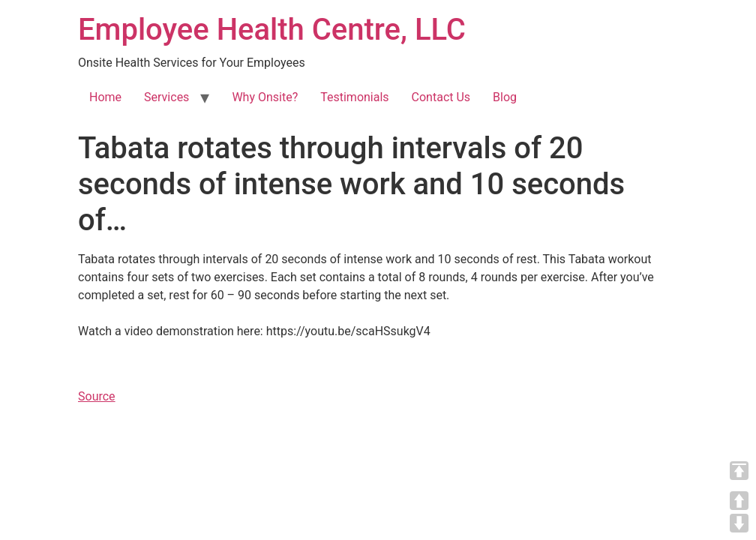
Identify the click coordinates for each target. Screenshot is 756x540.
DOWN (739, 523)
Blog (505, 97)
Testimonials (354, 97)
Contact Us (441, 97)
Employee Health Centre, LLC (272, 30)
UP (739, 501)
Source (97, 396)
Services (166, 97)
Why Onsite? (265, 97)
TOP (739, 471)
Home (105, 97)
